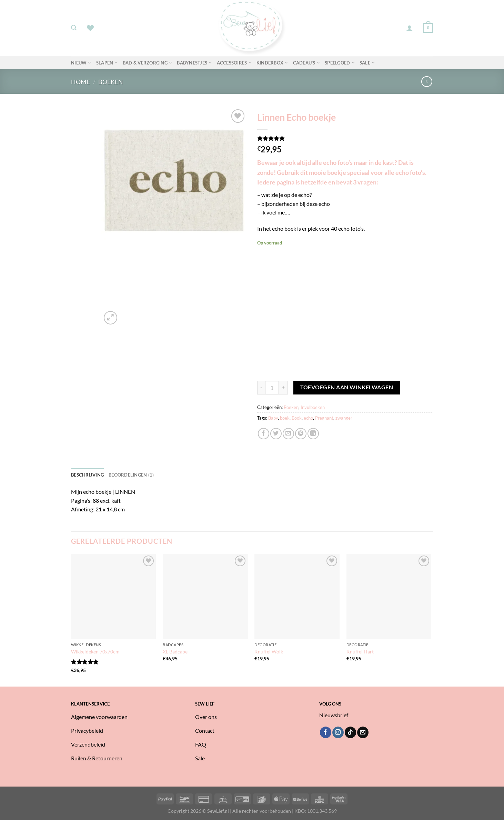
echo (308, 418)
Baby (273, 418)
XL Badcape (175, 652)
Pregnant (324, 418)
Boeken (111, 82)
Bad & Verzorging (148, 63)
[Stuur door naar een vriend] (288, 434)
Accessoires (234, 63)
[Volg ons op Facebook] (326, 732)
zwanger (344, 418)
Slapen (107, 63)
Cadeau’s (307, 63)
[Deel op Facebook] (264, 434)
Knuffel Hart (360, 652)
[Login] (410, 28)
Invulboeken (313, 407)
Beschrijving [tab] (87, 475)
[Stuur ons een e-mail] (363, 732)
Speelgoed (340, 63)
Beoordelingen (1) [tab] (131, 475)
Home (80, 82)
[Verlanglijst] (90, 28)
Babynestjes (194, 63)
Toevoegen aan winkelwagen (347, 387)
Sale (367, 63)
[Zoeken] (74, 28)
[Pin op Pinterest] (301, 434)
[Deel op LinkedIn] (313, 434)
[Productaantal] (272, 388)
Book (297, 418)
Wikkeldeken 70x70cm (95, 652)
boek (285, 418)
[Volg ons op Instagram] (338, 732)
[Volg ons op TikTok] (350, 732)
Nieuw (81, 63)
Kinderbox (272, 63)
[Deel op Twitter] (276, 434)
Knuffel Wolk (269, 652)
